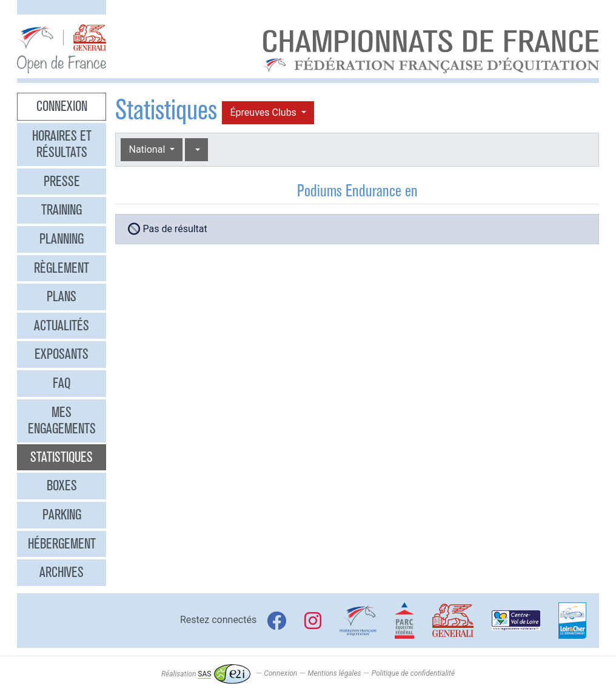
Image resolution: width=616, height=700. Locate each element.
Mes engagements (62, 421)
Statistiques (62, 457)
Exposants (62, 354)
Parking (62, 515)
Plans (62, 296)
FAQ (62, 383)
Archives (62, 572)
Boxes (62, 485)
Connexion (62, 106)
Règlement (62, 268)
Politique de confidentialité (413, 674)
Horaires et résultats (62, 144)
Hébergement (62, 544)
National (148, 149)
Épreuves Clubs (264, 112)
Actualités (62, 325)
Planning (62, 239)
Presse (62, 181)
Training (62, 210)
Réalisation (206, 674)
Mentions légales (334, 674)
